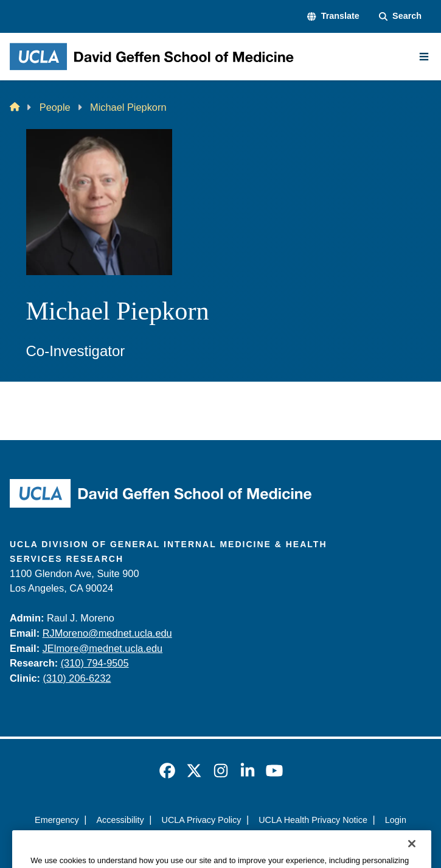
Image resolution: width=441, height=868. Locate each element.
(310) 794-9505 (95, 663)
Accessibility (120, 820)
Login (396, 820)
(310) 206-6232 (77, 678)
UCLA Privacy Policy (202, 820)
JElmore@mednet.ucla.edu (103, 648)
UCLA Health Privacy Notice (313, 820)
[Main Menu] (424, 57)
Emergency (57, 820)
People (55, 107)
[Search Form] (400, 16)
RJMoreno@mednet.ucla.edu (107, 633)
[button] (333, 16)
